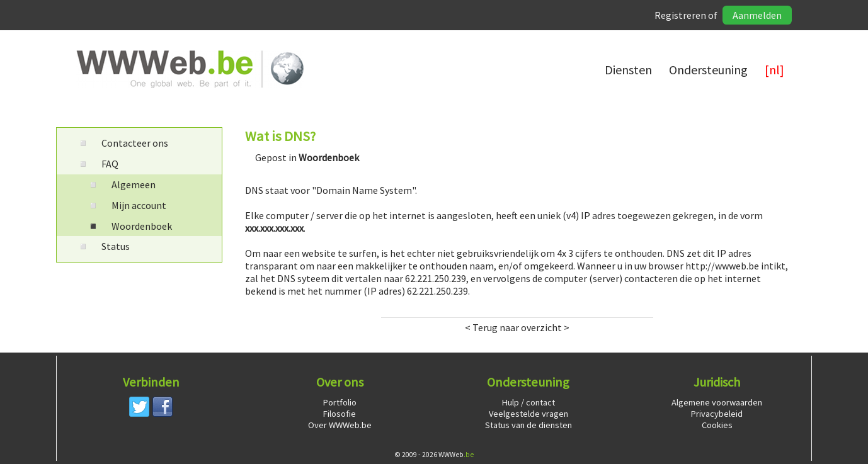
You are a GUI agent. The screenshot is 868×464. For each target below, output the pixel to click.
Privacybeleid (717, 414)
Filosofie (340, 414)
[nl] (774, 70)
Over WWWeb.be (340, 425)
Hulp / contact (528, 402)
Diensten (628, 70)
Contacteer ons (123, 143)
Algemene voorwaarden (717, 402)
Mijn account (127, 205)
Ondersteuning (708, 70)
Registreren (680, 15)
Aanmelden (757, 15)
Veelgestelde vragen (528, 414)
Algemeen (121, 184)
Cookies (717, 425)
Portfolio (340, 402)
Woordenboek (129, 226)
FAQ (98, 164)
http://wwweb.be (722, 266)
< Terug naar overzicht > (517, 327)
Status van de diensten (528, 425)
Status (103, 246)
